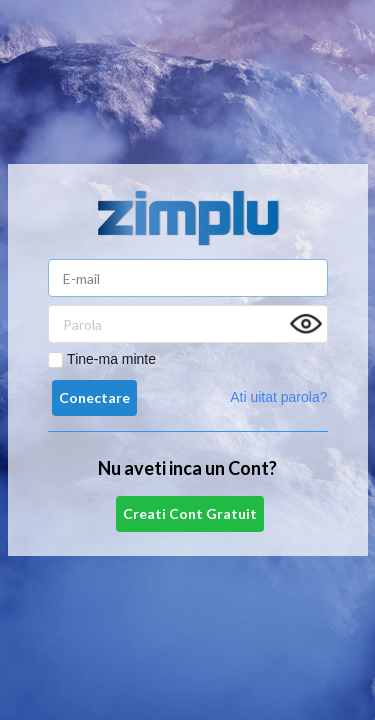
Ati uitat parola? (278, 397)
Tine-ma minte (111, 359)
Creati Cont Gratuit (190, 513)
